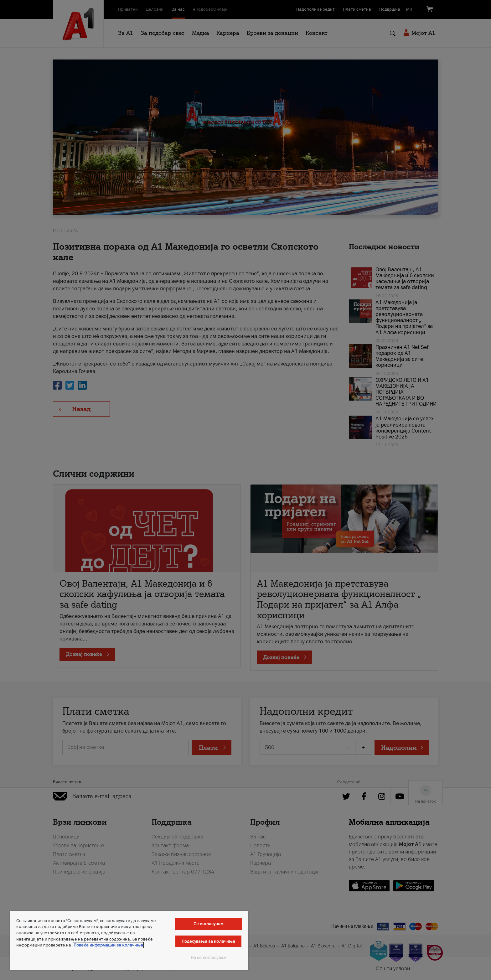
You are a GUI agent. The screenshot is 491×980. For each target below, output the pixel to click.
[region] (129, 941)
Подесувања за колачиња (209, 941)
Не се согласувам (208, 958)
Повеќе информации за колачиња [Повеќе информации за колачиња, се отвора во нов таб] (108, 945)
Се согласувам (208, 924)
